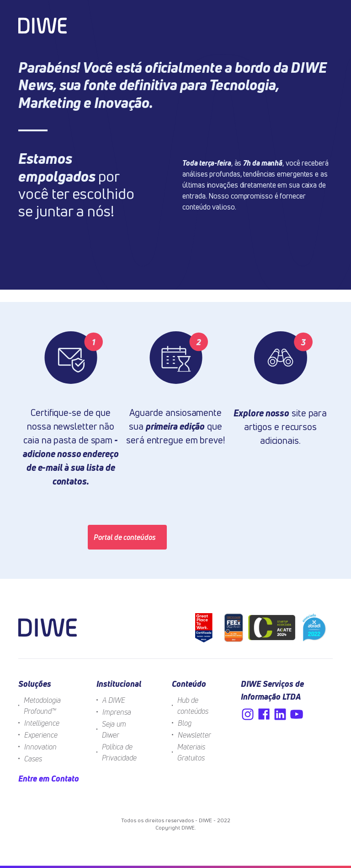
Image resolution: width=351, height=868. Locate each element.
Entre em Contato (49, 778)
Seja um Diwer (114, 729)
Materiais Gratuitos (191, 752)
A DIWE (114, 700)
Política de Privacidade (119, 752)
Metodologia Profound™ (42, 706)
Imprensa (117, 712)
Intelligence (42, 723)
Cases (33, 759)
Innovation (40, 747)
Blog (185, 723)
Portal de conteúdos (125, 537)
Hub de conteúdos (193, 706)
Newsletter (194, 735)
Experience (41, 735)
